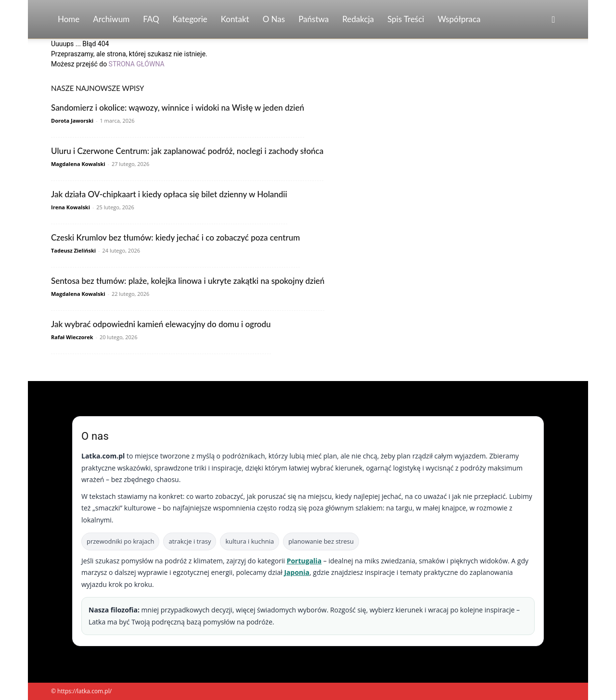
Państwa (314, 19)
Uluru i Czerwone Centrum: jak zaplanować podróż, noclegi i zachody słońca (187, 151)
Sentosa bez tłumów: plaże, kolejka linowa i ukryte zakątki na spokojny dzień (188, 281)
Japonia (297, 572)
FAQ (151, 19)
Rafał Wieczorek (72, 337)
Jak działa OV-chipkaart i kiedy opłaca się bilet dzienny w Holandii (169, 194)
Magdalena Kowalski (78, 164)
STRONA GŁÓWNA (137, 64)
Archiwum (111, 19)
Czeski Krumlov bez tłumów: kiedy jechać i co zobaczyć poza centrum (175, 237)
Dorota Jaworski (72, 121)
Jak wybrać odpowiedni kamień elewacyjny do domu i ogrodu (161, 324)
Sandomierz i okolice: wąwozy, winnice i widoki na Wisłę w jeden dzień (178, 108)
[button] (553, 20)
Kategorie (190, 19)
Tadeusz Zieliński (73, 250)
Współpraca (459, 19)
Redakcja (358, 19)
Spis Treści (406, 19)
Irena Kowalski (71, 207)
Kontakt (235, 19)
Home (69, 19)
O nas (274, 19)
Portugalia (304, 561)
